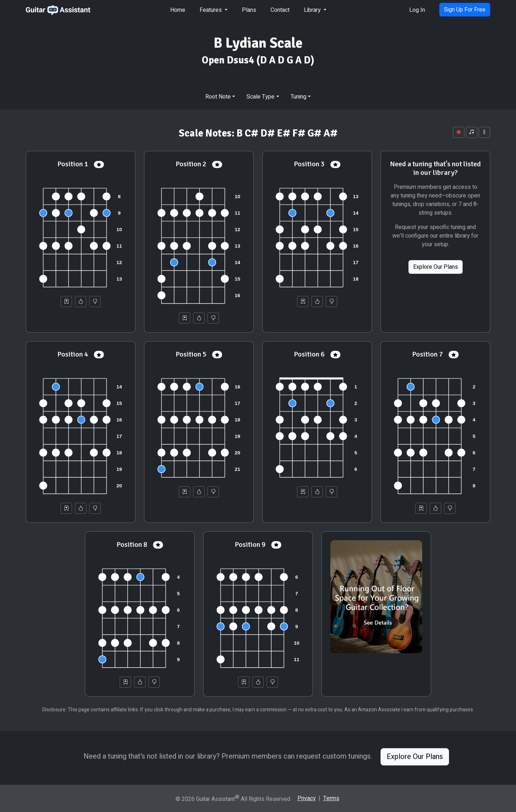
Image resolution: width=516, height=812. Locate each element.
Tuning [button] (298, 97)
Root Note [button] (218, 97)
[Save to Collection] (66, 302)
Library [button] (313, 10)
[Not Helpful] (95, 302)
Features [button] (211, 10)
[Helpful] (81, 302)
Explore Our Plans (436, 267)
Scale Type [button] (261, 97)
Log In (417, 10)
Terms (331, 798)
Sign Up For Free (465, 10)
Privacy (307, 798)
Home (178, 10)
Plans (249, 10)
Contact (280, 10)
